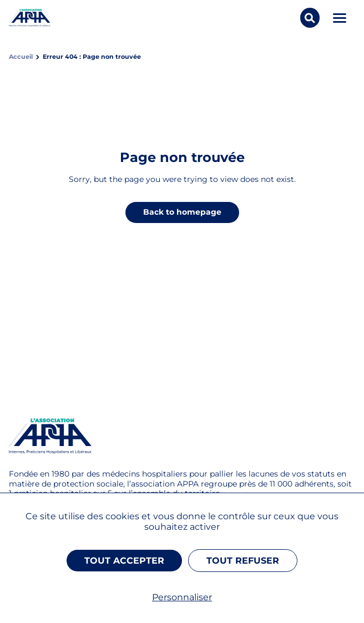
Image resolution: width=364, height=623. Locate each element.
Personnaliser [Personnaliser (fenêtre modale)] (182, 597)
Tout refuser (243, 561)
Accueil (21, 57)
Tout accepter (124, 561)
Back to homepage (182, 212)
